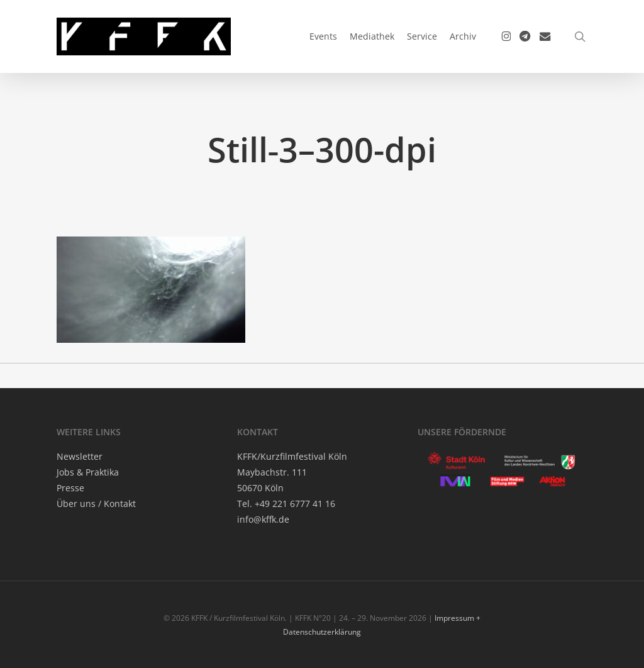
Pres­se (70, 488)
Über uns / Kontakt (96, 504)
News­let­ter (80, 456)
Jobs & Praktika (88, 472)
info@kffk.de (263, 519)
